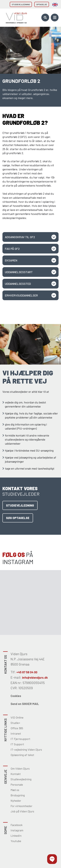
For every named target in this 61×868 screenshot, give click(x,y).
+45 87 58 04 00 (27, 672)
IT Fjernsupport (20, 739)
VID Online (17, 717)
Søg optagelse (18, 518)
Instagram (17, 830)
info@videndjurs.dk (35, 678)
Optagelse (42, 4)
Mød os (15, 790)
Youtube (16, 841)
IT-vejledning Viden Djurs (26, 750)
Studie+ (15, 723)
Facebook (17, 825)
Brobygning (18, 795)
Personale (17, 785)
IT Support (17, 744)
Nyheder (16, 801)
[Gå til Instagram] (15, 586)
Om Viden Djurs (20, 768)
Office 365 (17, 728)
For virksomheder (21, 806)
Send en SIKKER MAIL (25, 704)
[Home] (15, 17)
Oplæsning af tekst (22, 755)
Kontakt (16, 774)
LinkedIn (16, 836)
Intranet (16, 733)
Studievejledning (21, 4)
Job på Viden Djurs (22, 811)
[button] (52, 859)
